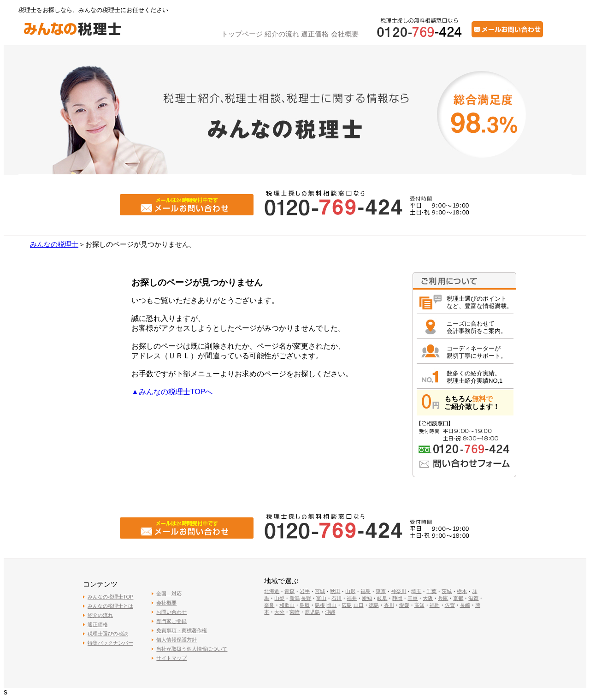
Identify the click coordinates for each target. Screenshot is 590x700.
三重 (413, 598)
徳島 (374, 605)
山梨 (279, 598)
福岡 (435, 605)
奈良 (269, 605)
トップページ (242, 34)
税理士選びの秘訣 (108, 634)
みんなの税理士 (54, 244)
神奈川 (398, 591)
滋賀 (473, 598)
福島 (366, 591)
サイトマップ (171, 658)
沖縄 (330, 612)
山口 (359, 605)
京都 (458, 598)
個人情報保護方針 (177, 640)
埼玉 (416, 591)
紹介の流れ (282, 34)
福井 (352, 598)
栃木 (462, 591)
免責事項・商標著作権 (182, 630)
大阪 (428, 598)
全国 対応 (169, 593)
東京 (381, 591)
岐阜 (382, 598)
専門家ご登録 (171, 621)
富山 (321, 598)
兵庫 (443, 598)
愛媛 (404, 605)
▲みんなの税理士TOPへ (172, 392)
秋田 (335, 591)
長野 (306, 598)
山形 (350, 591)
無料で (482, 399)
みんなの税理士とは (110, 606)
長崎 (465, 605)
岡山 (331, 605)
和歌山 (287, 605)
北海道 (272, 591)
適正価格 (315, 34)
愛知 (367, 598)
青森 (289, 591)
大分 (279, 612)
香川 (389, 605)
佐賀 (450, 605)
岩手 (305, 591)
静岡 (397, 598)
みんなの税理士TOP (110, 597)
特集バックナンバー (110, 643)
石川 (336, 598)
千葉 (431, 591)
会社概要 (345, 34)
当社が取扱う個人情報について (192, 649)
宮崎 (295, 612)
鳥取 (305, 605)
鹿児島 (312, 612)
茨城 (447, 591)
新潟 (295, 598)
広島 (347, 605)
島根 (320, 605)
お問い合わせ (171, 612)
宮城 (320, 591)
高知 (419, 605)
